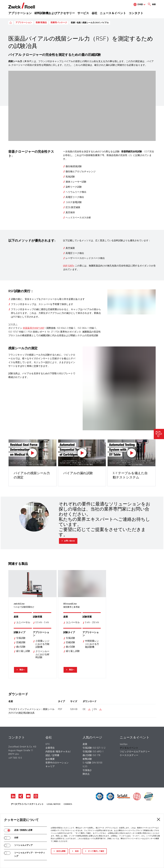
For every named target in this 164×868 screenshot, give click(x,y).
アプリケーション (20, 13)
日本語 (140, 4)
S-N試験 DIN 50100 (92, 763)
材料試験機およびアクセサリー (55, 13)
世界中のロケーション (57, 763)
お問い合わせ (69, 541)
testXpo (124, 744)
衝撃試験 (87, 759)
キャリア (50, 767)
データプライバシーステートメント (27, 804)
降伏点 (86, 774)
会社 (94, 13)
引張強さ (87, 770)
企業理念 (50, 748)
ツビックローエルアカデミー (135, 752)
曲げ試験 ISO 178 (91, 755)
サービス (83, 13)
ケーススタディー (129, 755)
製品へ (22, 670)
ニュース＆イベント (113, 13)
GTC (48, 744)
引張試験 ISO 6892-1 (93, 752)
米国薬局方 (34, 328)
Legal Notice (54, 804)
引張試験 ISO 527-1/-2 (94, 748)
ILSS (85, 767)
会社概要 (50, 759)
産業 (85, 744)
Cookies (68, 804)
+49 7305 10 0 (15, 758)
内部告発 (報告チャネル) (58, 752)
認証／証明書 (52, 755)
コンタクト (136, 13)
